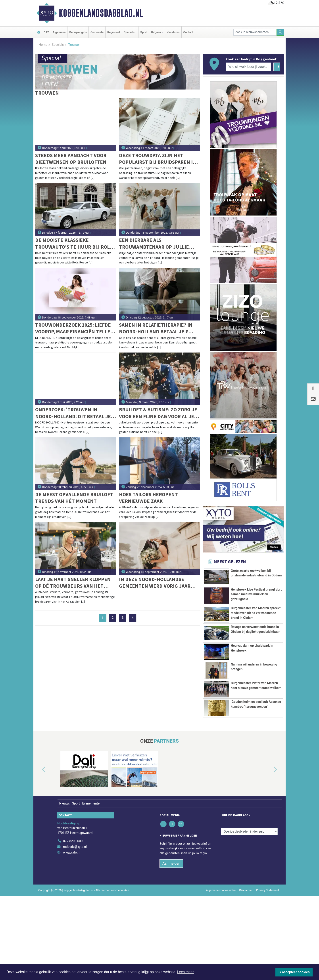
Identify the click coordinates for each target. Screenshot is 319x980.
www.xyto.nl (72, 937)
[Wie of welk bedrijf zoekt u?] (248, 67)
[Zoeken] (281, 32)
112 (46, 32)
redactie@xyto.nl (75, 931)
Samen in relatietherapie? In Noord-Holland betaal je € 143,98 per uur (156, 328)
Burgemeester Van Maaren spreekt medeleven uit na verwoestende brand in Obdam (256, 638)
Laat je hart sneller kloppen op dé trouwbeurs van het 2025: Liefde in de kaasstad (73, 583)
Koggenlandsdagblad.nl (101, 13)
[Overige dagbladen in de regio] (249, 916)
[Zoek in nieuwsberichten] (255, 32)
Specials (58, 45)
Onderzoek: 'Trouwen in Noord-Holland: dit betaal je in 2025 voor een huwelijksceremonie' (73, 413)
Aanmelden (171, 948)
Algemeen (59, 32)
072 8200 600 (73, 926)
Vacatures (173, 32)
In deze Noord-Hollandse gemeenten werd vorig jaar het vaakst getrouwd (155, 583)
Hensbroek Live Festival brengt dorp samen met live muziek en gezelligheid (257, 607)
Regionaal (114, 32)
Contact (188, 32)
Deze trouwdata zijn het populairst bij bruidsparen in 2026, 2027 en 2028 (158, 159)
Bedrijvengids (78, 32)
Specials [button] (129, 32)
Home (43, 45)
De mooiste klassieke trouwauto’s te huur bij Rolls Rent (75, 243)
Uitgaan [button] (156, 32)
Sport (144, 32)
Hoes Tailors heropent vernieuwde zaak (148, 498)
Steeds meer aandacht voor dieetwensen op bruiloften (71, 159)
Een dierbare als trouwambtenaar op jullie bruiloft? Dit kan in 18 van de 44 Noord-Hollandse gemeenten (157, 243)
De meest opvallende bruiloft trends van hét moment (74, 498)
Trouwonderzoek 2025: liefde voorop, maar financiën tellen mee (74, 328)
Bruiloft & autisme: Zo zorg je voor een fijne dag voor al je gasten (158, 413)
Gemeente (97, 32)
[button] (39, 854)
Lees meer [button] (185, 972)
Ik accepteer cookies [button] (294, 972)
